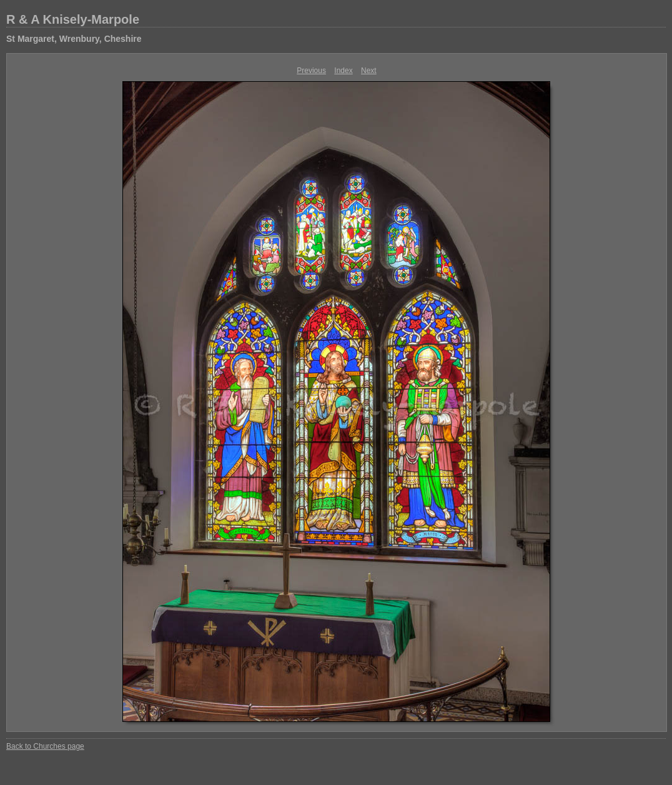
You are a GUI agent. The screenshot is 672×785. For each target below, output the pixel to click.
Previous (311, 71)
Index (343, 71)
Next (369, 71)
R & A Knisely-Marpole (73, 19)
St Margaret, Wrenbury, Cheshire (74, 39)
